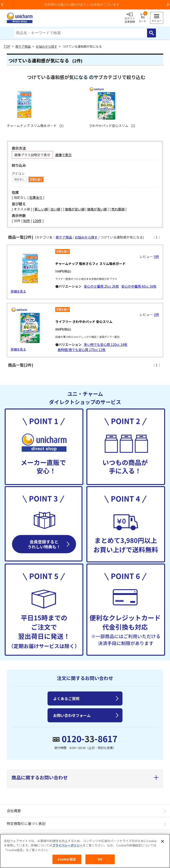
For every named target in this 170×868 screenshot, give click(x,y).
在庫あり (36, 197)
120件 (37, 221)
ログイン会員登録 (130, 18)
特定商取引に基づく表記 (26, 823)
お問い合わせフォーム (72, 715)
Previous (2, 5)
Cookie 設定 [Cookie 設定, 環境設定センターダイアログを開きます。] (67, 859)
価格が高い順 (97, 209)
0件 (157, 257)
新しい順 (41, 209)
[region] (85, 851)
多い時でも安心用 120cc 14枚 (106, 344)
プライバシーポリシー (67, 845)
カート (142, 18)
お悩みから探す (46, 46)
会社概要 (14, 811)
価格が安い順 (75, 209)
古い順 (55, 209)
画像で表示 (63, 155)
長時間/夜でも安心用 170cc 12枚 (82, 350)
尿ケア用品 (23, 46)
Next (168, 5)
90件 (27, 221)
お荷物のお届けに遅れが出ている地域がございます (85, 4)
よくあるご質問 (66, 698)
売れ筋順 (118, 209)
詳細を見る (18, 291)
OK (100, 859)
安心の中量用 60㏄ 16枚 (139, 286)
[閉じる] (163, 841)
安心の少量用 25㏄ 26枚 (101, 286)
